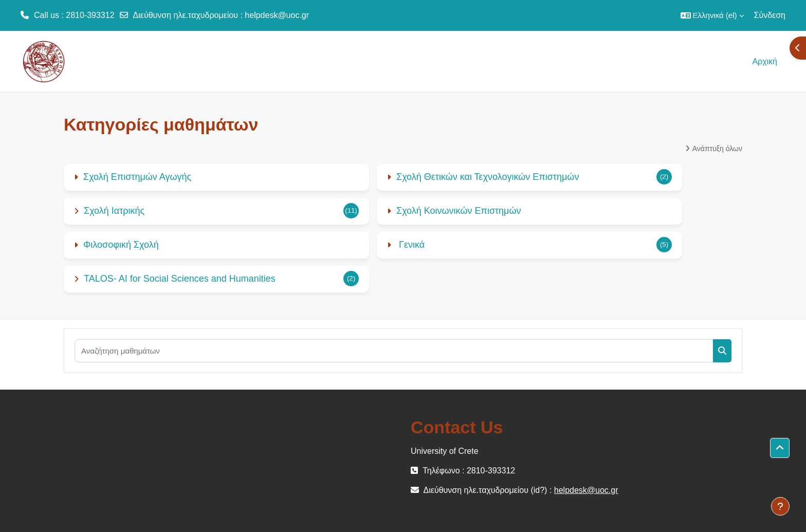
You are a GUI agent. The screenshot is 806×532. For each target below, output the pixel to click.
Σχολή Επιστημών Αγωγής (137, 177)
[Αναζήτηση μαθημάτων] (394, 351)
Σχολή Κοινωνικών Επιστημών (459, 211)
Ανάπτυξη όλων (717, 149)
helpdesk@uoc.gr (277, 15)
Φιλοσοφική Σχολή (121, 245)
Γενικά (410, 245)
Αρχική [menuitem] (765, 61)
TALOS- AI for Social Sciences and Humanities (180, 279)
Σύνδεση (770, 15)
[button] (712, 15)
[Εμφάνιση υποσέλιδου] (780, 506)
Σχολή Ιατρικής (114, 211)
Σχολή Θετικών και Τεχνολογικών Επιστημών (488, 177)
